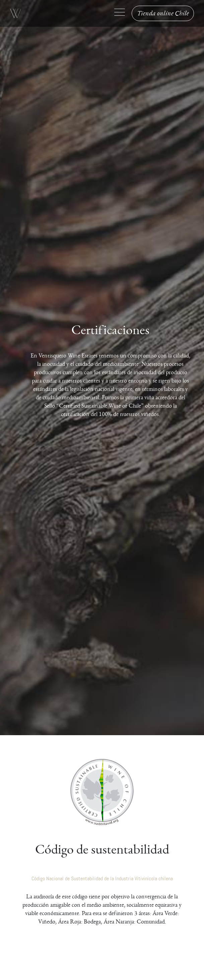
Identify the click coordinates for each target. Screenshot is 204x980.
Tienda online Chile (163, 13)
